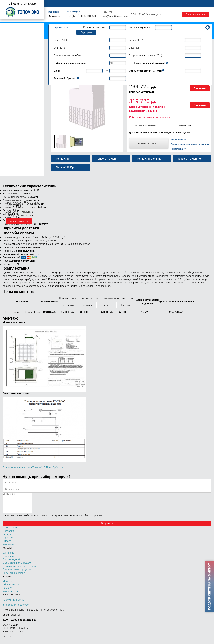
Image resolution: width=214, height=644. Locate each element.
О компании (71, 4)
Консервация (10, 595)
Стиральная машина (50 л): (68, 55)
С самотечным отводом (17, 567)
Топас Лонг (8, 41)
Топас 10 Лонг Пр (15, 102)
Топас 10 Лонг (14, 95)
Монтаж (88, 4)
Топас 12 (8, 124)
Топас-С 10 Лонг (15, 99)
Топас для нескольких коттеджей (20, 134)
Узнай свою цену (19, 221)
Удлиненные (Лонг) (14, 577)
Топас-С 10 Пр (13, 92)
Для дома (8, 557)
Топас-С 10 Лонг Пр (16, 106)
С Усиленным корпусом (17, 573)
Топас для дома (10, 66)
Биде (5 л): (134, 48)
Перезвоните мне (195, 14)
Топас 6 (7, 60)
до (107, 71)
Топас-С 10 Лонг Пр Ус (18, 120)
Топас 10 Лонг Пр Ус (17, 116)
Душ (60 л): (60, 48)
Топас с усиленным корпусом (18, 36)
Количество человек (94, 27)
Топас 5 (7, 56)
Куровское (54, 16)
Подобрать (86, 32)
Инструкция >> (178, 149)
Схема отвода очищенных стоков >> (190, 144)
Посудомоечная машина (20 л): (146, 55)
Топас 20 (8, 139)
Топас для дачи (10, 46)
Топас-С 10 (12, 85)
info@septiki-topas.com (115, 16)
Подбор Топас (61, 27)
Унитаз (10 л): (136, 40)
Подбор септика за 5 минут (210, 586)
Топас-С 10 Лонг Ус (16, 113)
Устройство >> (178, 140)
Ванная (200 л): (62, 40)
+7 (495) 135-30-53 (82, 16)
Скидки (7, 538)
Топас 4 (7, 51)
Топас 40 (8, 148)
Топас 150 (9, 173)
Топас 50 (8, 153)
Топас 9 (7, 76)
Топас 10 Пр (12, 88)
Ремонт (125, 4)
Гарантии (170, 4)
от (84, 71)
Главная (54, 4)
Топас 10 (8, 80)
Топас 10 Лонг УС (15, 109)
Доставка (154, 4)
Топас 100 (9, 168)
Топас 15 (8, 129)
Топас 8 (7, 71)
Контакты (200, 4)
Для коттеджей (12, 563)
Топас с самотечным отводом (18, 25)
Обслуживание (107, 4)
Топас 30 (8, 144)
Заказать (200, 88)
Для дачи (8, 560)
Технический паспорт (148, 143)
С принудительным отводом (19, 570)
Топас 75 (8, 158)
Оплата (139, 4)
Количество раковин (140, 27)
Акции (185, 4)
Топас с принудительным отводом (20, 31)
